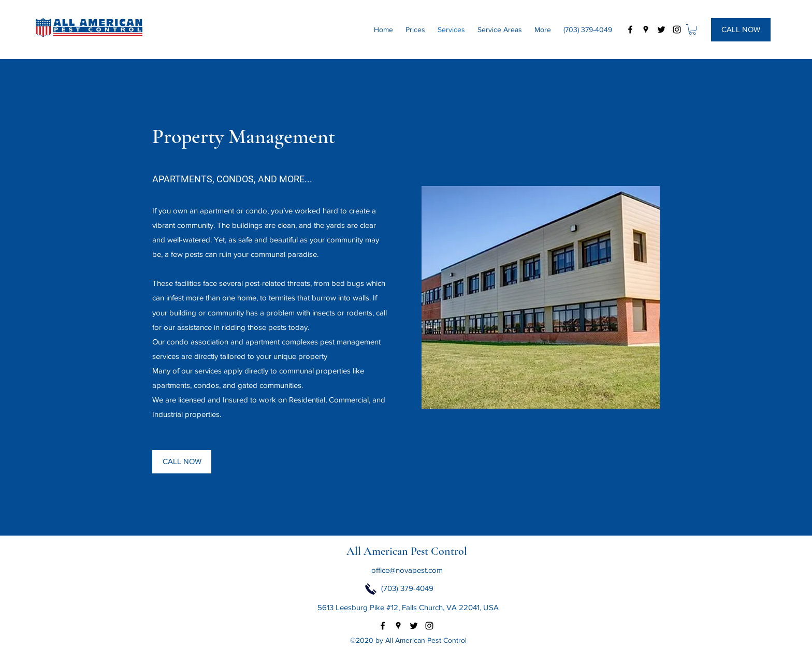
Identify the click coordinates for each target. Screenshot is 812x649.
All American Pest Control (407, 551)
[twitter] (661, 30)
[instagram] (677, 30)
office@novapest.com (407, 570)
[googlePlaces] (646, 30)
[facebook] (630, 30)
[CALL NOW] (741, 30)
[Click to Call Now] (371, 589)
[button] (692, 30)
